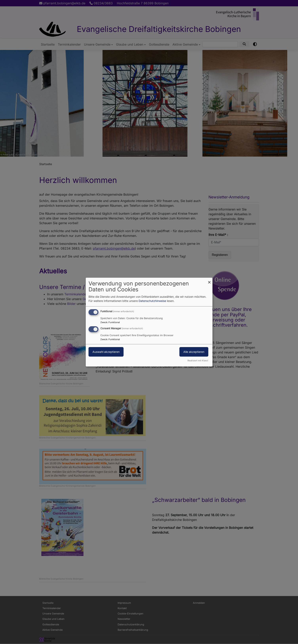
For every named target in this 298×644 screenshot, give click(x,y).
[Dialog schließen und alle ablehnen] (209, 280)
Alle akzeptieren (194, 352)
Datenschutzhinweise (152, 301)
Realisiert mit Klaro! (198, 361)
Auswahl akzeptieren (106, 352)
